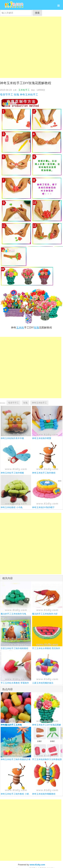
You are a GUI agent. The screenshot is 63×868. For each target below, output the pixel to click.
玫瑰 (16, 95)
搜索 (37, 13)
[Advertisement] (31, 47)
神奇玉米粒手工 (29, 95)
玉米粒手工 (24, 90)
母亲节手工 (7, 95)
